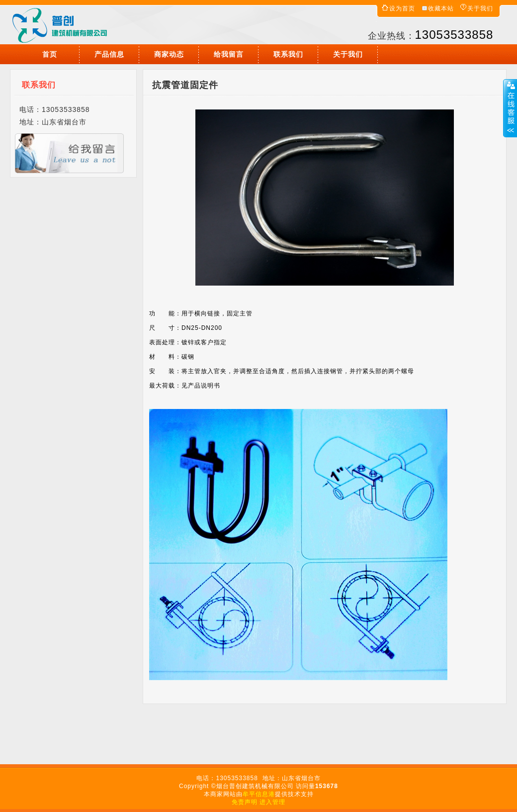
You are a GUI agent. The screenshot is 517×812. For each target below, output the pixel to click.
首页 (50, 54)
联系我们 (288, 54)
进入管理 (272, 802)
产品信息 (109, 54)
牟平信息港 (259, 794)
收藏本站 (441, 8)
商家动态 (169, 54)
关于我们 (480, 8)
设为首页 (402, 8)
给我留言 (229, 54)
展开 (510, 108)
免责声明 (245, 802)
